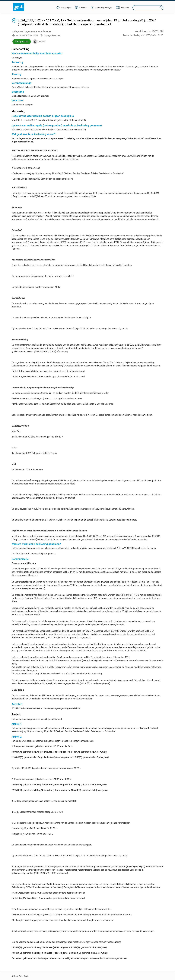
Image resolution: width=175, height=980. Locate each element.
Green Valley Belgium (22, 976)
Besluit (42, 42)
